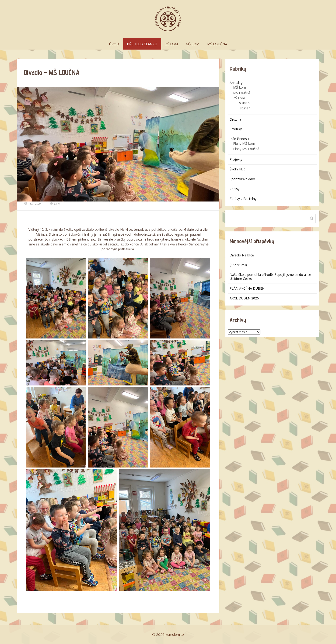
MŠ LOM (192, 44)
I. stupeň (243, 103)
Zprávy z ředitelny (243, 199)
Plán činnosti (239, 139)
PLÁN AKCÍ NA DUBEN (247, 288)
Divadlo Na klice (242, 255)
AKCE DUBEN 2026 (244, 298)
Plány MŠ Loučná (246, 149)
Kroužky (236, 129)
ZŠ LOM (171, 44)
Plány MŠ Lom (244, 143)
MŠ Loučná (242, 93)
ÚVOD (114, 44)
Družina (235, 119)
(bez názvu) (238, 265)
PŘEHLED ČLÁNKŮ (142, 44)
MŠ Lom (240, 87)
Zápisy (234, 189)
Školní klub (238, 169)
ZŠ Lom (239, 98)
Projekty (236, 159)
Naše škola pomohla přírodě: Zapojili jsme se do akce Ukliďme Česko (270, 277)
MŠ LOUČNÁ (217, 44)
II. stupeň (244, 108)
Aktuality (236, 83)
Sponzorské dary (242, 179)
